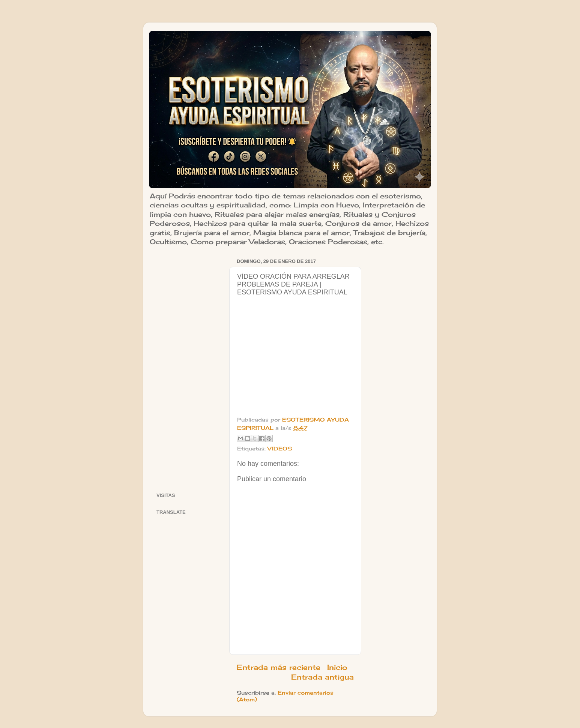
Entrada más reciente (279, 667)
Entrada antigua (322, 677)
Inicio (337, 667)
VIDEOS (280, 449)
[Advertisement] (188, 369)
